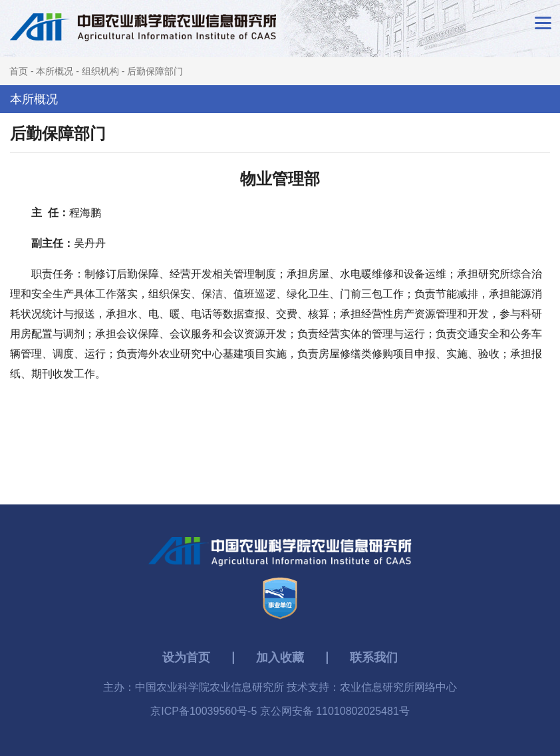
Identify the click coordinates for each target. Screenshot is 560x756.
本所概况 (55, 71)
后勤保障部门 (155, 71)
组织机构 (100, 71)
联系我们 (374, 658)
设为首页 (186, 658)
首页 (19, 71)
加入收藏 (280, 658)
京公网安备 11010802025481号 (335, 711)
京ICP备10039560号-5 (205, 711)
